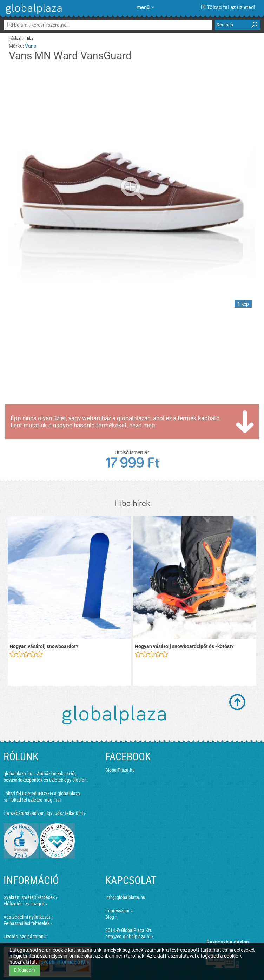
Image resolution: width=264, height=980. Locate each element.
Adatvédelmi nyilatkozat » (28, 917)
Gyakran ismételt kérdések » (31, 897)
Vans (31, 46)
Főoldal (15, 38)
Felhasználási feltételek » (28, 923)
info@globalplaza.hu (125, 897)
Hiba (29, 38)
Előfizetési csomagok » (26, 904)
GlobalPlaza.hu (120, 770)
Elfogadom (25, 970)
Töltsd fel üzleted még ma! (35, 800)
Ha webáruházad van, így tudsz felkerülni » (45, 813)
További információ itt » (64, 962)
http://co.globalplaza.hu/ (129, 937)
